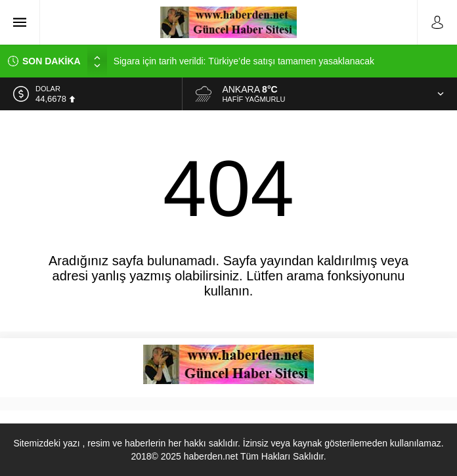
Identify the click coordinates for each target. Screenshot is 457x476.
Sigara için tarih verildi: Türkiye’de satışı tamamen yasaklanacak (244, 61)
